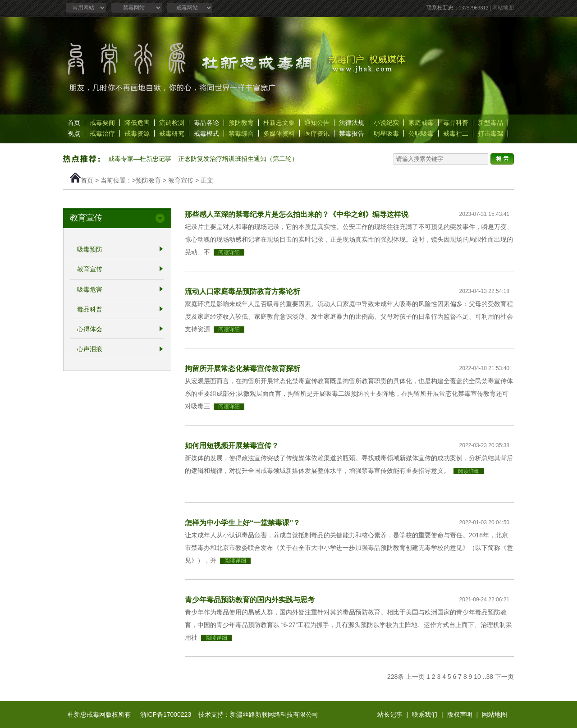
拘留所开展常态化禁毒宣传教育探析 (243, 368)
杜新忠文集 (279, 123)
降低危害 (137, 123)
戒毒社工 (456, 133)
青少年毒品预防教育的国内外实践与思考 (250, 600)
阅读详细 (229, 252)
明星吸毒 (386, 133)
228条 (396, 677)
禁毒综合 (241, 133)
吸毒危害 (90, 289)
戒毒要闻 (102, 123)
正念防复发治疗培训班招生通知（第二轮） (238, 159)
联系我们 (425, 714)
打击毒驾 (490, 133)
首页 (74, 123)
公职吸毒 (421, 133)
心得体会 (90, 329)
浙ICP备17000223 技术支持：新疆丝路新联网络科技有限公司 (229, 714)
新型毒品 (490, 123)
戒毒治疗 (102, 133)
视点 (74, 133)
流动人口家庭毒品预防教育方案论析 (243, 291)
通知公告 (317, 123)
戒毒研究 (172, 133)
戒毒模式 (206, 133)
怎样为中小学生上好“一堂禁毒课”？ (243, 522)
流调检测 (172, 123)
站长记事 (390, 714)
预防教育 (241, 123)
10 (477, 677)
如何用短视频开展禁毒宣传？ (232, 445)
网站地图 (503, 8)
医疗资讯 (317, 133)
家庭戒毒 (421, 123)
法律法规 (352, 123)
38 (490, 677)
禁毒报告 (352, 133)
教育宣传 (181, 180)
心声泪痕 (90, 349)
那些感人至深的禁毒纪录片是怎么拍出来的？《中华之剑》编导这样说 (297, 214)
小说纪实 (386, 123)
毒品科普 (456, 123)
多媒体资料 (279, 133)
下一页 (504, 677)
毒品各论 (206, 123)
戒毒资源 (137, 133)
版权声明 (460, 714)
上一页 (415, 677)
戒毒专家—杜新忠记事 (140, 159)
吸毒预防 (90, 249)
